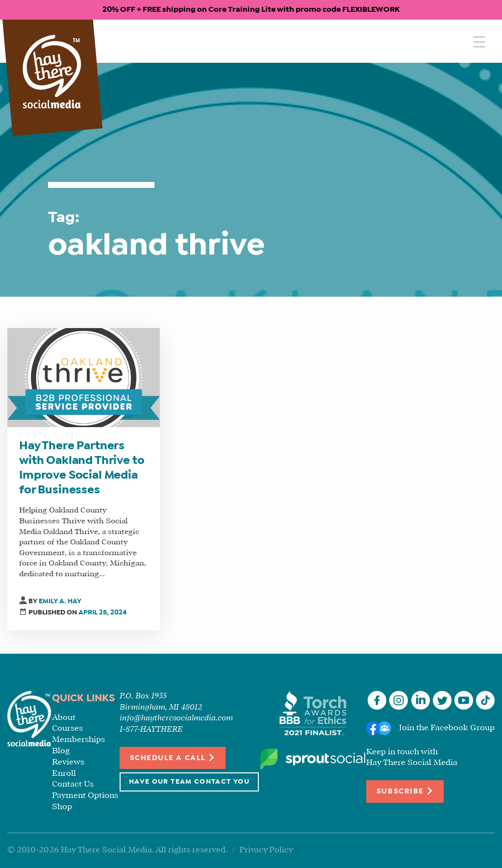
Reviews (68, 762)
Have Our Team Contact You (189, 782)
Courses (67, 728)
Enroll (64, 774)
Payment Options (85, 796)
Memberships (78, 740)
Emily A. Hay (60, 601)
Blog (61, 751)
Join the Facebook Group (447, 728)
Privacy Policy (266, 850)
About (64, 718)
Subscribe (405, 791)
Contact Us (73, 784)
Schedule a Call (173, 757)
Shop (62, 807)
